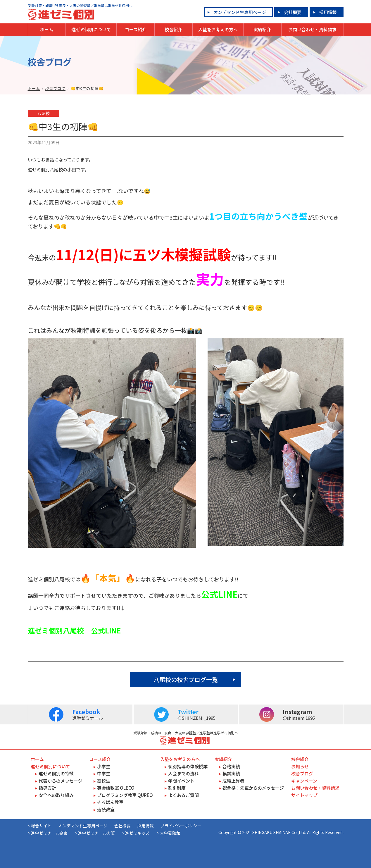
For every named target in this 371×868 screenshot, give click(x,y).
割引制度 (177, 788)
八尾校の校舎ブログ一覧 (186, 680)
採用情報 (328, 12)
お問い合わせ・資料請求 (312, 29)
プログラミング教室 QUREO (125, 795)
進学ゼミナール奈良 (49, 833)
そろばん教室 (110, 802)
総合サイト (41, 826)
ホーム (47, 29)
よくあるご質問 (183, 795)
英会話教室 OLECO (116, 788)
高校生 (104, 781)
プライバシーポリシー (181, 826)
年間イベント (181, 781)
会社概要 (293, 12)
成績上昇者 (233, 781)
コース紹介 (136, 29)
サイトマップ (304, 795)
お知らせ (300, 766)
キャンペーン (304, 781)
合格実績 (231, 766)
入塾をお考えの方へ (218, 29)
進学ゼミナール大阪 (96, 833)
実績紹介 (262, 29)
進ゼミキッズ (137, 833)
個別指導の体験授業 (188, 766)
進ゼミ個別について (91, 29)
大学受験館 (170, 833)
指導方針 (47, 788)
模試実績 (231, 773)
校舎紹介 (173, 29)
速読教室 (106, 809)
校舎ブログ (55, 88)
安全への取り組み (56, 795)
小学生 (104, 766)
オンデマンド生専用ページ (240, 12)
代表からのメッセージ (61, 781)
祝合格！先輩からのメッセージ (253, 788)
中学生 (104, 773)
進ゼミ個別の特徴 (56, 773)
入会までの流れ (183, 773)
